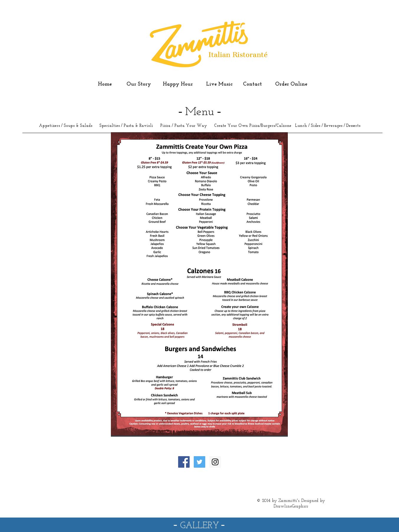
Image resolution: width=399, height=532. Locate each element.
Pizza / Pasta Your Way (184, 126)
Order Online (291, 84)
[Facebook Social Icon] (184, 462)
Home (105, 84)
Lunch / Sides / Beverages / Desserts (328, 126)
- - (199, 524)
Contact (253, 84)
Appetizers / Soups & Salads (66, 126)
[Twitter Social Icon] (199, 462)
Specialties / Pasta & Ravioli (126, 126)
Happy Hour (179, 84)
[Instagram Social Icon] (215, 462)
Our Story (139, 84)
